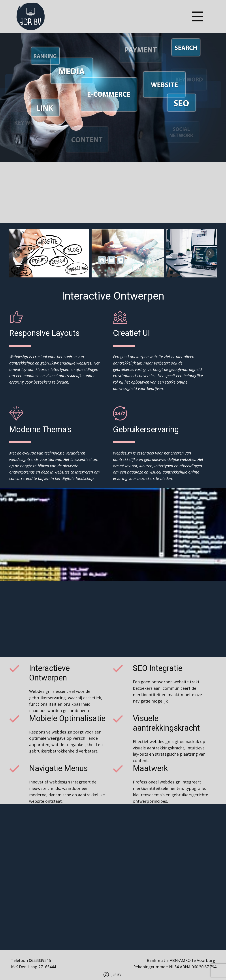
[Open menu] (198, 16)
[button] (16, 253)
